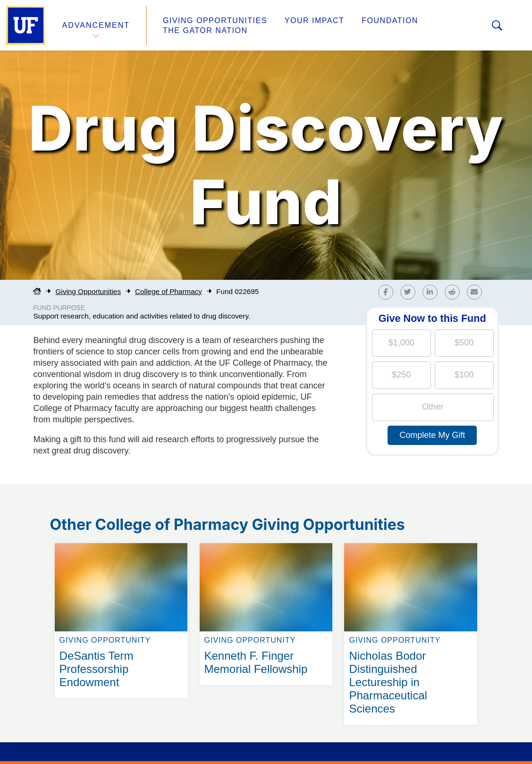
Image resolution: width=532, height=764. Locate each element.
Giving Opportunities (215, 21)
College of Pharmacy (169, 291)
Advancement (96, 25)
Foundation (390, 21)
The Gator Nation (205, 30)
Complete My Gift (432, 435)
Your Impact (314, 21)
